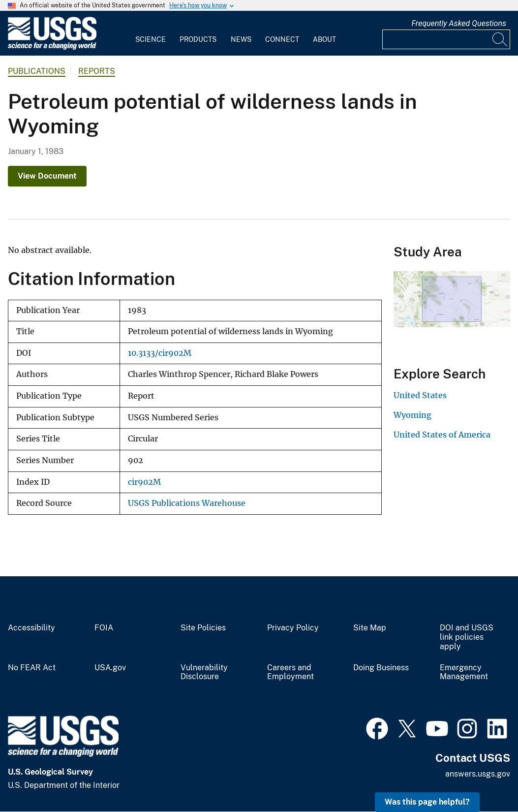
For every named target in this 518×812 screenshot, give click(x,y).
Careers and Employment (290, 672)
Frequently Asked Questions (459, 23)
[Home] (52, 47)
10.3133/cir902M (160, 353)
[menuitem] (151, 33)
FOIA (104, 628)
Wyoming (412, 415)
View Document (47, 176)
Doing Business (381, 668)
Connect (282, 39)
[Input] (446, 39)
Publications (37, 71)
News (241, 39)
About (324, 39)
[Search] (500, 39)
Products (198, 39)
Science (151, 39)
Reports (97, 71)
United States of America (442, 435)
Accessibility (31, 628)
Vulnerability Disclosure (204, 672)
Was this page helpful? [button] (427, 802)
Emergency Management (464, 672)
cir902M (144, 482)
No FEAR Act (32, 668)
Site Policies (203, 628)
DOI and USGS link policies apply (467, 637)
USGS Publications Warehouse (187, 503)
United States (420, 395)
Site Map (370, 628)
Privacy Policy (293, 628)
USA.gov (110, 668)
